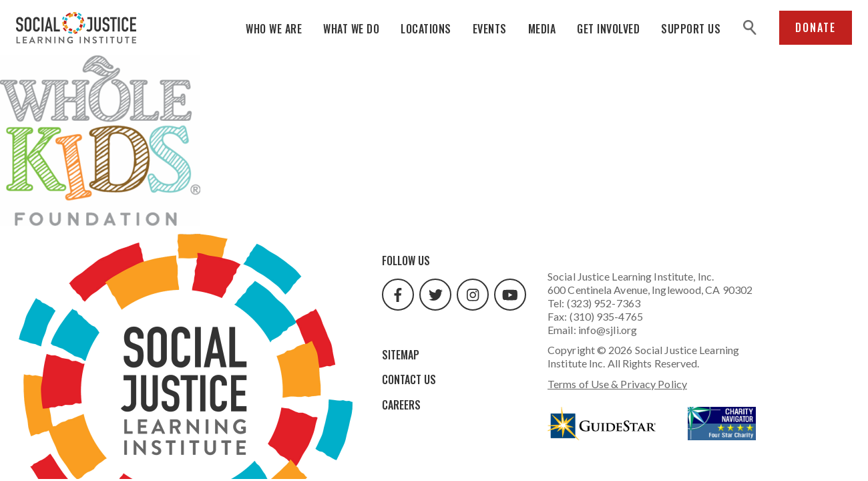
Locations (426, 29)
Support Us (691, 29)
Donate (816, 27)
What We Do (351, 29)
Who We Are (274, 29)
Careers (401, 405)
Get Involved (608, 29)
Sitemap (401, 355)
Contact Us (409, 379)
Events (490, 29)
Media (542, 29)
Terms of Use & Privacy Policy (617, 384)
